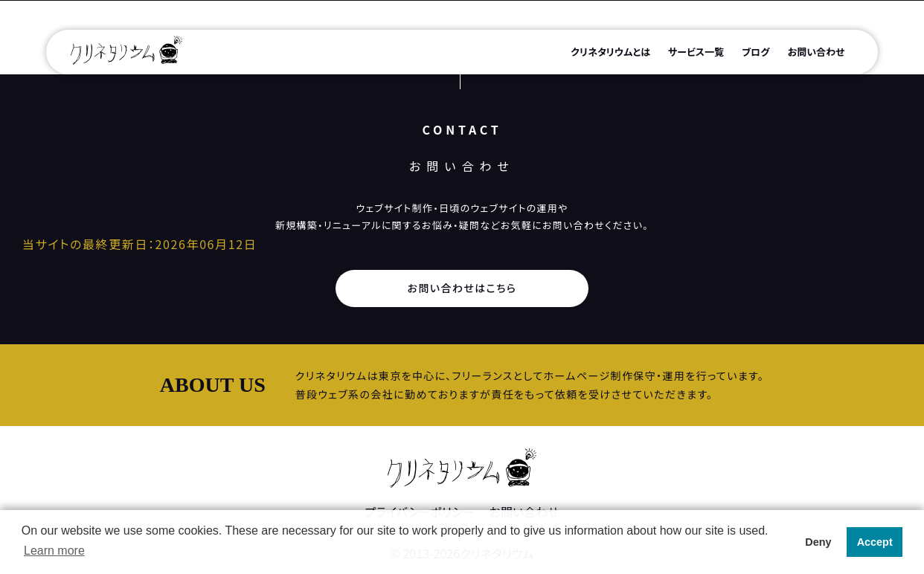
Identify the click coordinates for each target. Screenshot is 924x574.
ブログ (756, 52)
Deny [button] (818, 542)
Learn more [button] (54, 551)
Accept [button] (875, 542)
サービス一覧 (696, 52)
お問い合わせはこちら (462, 288)
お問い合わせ (816, 52)
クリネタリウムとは (610, 52)
